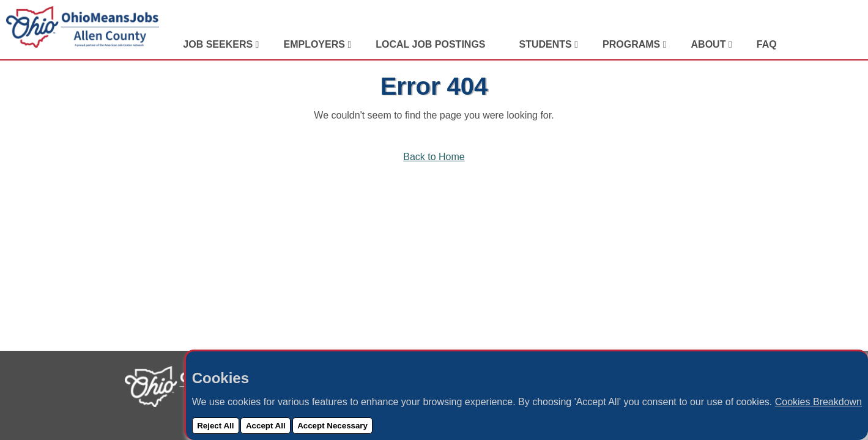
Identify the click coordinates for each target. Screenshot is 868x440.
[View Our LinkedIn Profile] (807, 45)
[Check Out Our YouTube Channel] (853, 45)
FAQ (767, 44)
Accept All (266, 426)
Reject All (215, 426)
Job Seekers (219, 44)
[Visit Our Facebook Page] (822, 45)
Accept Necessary (332, 426)
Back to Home (434, 157)
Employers (315, 44)
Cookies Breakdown (818, 402)
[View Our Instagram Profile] (837, 45)
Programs (633, 44)
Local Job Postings (430, 44)
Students (547, 44)
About (710, 44)
